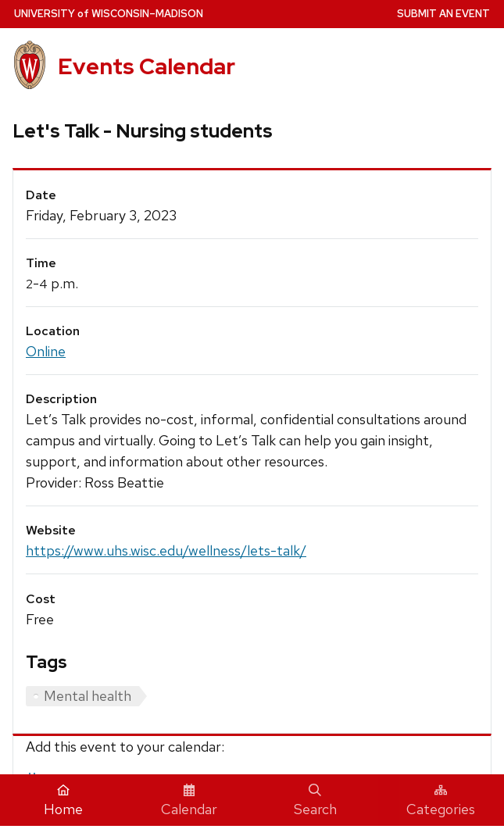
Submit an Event (443, 14)
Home (63, 801)
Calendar (189, 801)
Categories (441, 801)
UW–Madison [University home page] (109, 14)
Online (46, 351)
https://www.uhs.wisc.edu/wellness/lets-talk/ (166, 550)
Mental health (88, 696)
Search (315, 801)
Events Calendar (147, 66)
